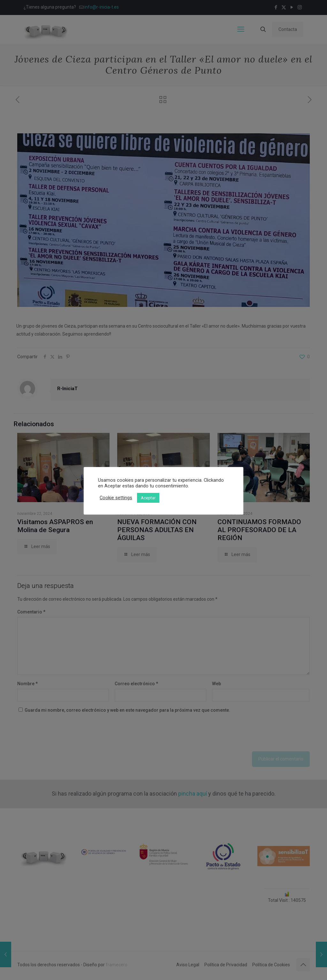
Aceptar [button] (148, 498)
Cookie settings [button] (116, 498)
